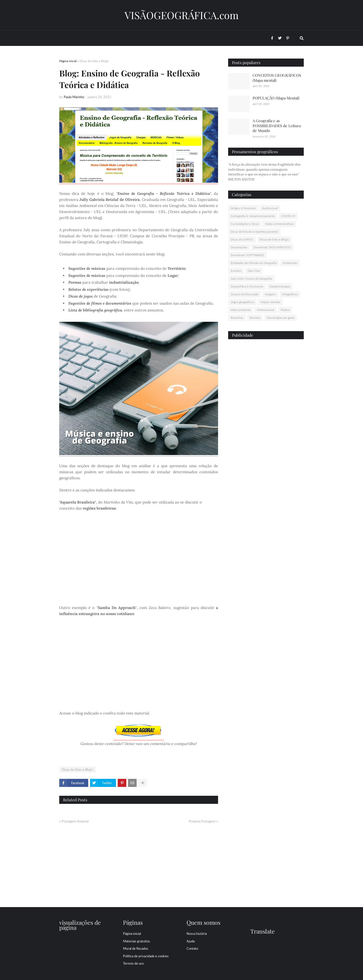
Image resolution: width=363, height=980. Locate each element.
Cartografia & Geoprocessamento (253, 216)
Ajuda (191, 941)
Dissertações (239, 247)
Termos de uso (133, 963)
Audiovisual (270, 208)
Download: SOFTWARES (247, 255)
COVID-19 (288, 216)
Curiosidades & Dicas (245, 224)
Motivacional (266, 310)
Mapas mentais (270, 302)
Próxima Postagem (202, 821)
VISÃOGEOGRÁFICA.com (182, 15)
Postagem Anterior (75, 821)
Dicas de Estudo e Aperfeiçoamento (254, 232)
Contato (192, 948)
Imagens (270, 294)
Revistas (255, 318)
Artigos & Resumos (243, 208)
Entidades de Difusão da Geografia (254, 263)
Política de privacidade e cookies (146, 956)
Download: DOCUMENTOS (272, 247)
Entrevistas (290, 263)
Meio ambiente (241, 310)
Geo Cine (254, 271)
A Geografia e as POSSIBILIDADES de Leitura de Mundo (277, 126)
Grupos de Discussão (245, 294)
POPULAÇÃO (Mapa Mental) (276, 98)
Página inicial (68, 61)
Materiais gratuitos (137, 941)
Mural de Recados (136, 948)
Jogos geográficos (242, 302)
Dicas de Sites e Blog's (94, 61)
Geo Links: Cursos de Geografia (251, 279)
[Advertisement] (266, 421)
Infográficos (290, 294)
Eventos (236, 271)
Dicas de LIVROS (242, 239)
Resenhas (237, 318)
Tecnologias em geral (280, 318)
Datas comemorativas (279, 224)
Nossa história (197, 934)
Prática (285, 310)
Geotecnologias (280, 286)
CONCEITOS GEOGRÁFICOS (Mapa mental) (277, 78)
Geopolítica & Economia (247, 286)
